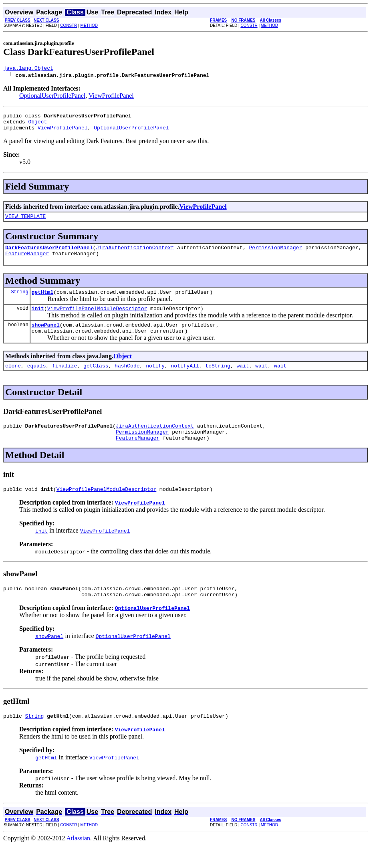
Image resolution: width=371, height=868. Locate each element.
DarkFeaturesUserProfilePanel (49, 254)
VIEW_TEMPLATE (25, 222)
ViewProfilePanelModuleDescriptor (97, 319)
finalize (65, 380)
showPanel (46, 337)
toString (218, 380)
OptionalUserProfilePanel (52, 97)
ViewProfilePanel (111, 97)
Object (37, 125)
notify (155, 380)
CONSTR (69, 25)
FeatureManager (27, 262)
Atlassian (79, 861)
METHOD (89, 25)
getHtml (43, 301)
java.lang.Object (28, 69)
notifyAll (185, 380)
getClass (96, 380)
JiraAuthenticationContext (135, 254)
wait (243, 380)
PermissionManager (275, 254)
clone (13, 380)
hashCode (127, 380)
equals (37, 380)
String (19, 301)
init (38, 319)
